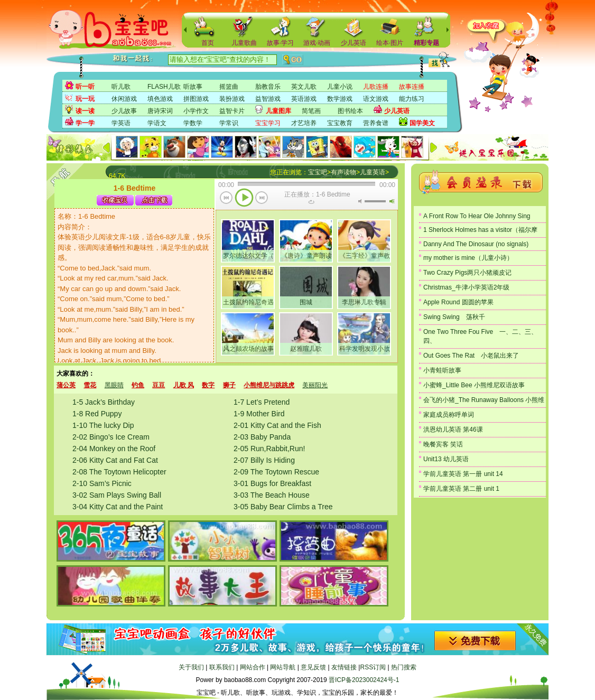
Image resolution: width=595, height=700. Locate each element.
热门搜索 (404, 667)
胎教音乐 (268, 87)
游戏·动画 (317, 43)
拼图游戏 (196, 99)
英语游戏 (304, 99)
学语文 (157, 123)
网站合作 (253, 667)
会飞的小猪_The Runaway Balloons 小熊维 (484, 400)
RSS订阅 (373, 667)
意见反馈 (313, 667)
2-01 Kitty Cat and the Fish (277, 425)
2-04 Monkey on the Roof (114, 449)
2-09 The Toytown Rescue (276, 472)
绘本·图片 (390, 43)
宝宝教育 (340, 123)
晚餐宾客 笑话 (443, 444)
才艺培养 (304, 123)
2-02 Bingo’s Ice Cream (111, 437)
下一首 (262, 199)
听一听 (85, 87)
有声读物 (343, 172)
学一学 (85, 123)
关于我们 (191, 667)
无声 (360, 201)
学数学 (193, 123)
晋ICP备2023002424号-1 (364, 680)
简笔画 (311, 111)
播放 (244, 199)
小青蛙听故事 (442, 370)
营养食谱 (376, 123)
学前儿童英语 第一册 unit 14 (463, 474)
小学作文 (196, 111)
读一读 (85, 111)
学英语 (121, 123)
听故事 (193, 87)
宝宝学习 (268, 123)
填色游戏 (160, 99)
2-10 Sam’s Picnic (102, 483)
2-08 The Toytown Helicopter (119, 472)
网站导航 (283, 667)
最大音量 (392, 201)
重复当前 (311, 202)
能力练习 (412, 99)
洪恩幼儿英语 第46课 (453, 430)
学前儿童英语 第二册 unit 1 (461, 489)
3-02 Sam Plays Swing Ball (117, 495)
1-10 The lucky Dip (103, 425)
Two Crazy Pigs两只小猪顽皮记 (467, 273)
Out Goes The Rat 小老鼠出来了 (471, 356)
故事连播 (412, 87)
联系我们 (222, 667)
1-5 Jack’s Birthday (104, 402)
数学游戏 (340, 99)
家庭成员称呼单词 (449, 415)
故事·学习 (280, 43)
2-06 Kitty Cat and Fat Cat (115, 460)
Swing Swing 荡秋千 (454, 317)
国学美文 (422, 123)
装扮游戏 (232, 99)
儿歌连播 (376, 87)
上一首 (226, 199)
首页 (208, 43)
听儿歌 (121, 87)
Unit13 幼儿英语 (446, 459)
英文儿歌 (304, 87)
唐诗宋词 (160, 111)
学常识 (229, 123)
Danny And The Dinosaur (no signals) (476, 244)
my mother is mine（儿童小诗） (468, 258)
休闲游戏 (124, 99)
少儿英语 (354, 43)
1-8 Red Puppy (97, 414)
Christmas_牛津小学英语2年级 (466, 287)
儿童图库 (278, 111)
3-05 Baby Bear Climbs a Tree (283, 507)
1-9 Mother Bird (259, 414)
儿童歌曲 (244, 43)
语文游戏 (376, 99)
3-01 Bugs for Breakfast (272, 483)
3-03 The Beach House (272, 495)
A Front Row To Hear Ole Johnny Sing (477, 216)
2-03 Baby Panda (262, 437)
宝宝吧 (318, 172)
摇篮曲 (229, 87)
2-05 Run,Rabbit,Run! (269, 449)
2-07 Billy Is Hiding (264, 460)
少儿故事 (124, 111)
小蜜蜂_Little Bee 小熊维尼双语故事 (474, 385)
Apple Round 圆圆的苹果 (458, 302)
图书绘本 (350, 111)
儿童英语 (373, 172)
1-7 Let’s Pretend (262, 402)
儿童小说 (340, 87)
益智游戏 (268, 99)
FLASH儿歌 (164, 87)
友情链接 (344, 667)
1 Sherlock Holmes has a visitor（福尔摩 (480, 230)
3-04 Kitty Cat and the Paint (118, 507)
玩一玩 (85, 99)
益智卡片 (232, 111)
